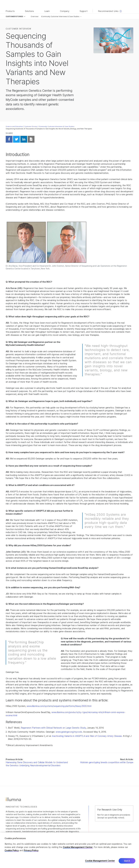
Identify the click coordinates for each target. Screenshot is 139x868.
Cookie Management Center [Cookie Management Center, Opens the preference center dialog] (100, 862)
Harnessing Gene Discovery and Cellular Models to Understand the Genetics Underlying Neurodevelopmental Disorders (37, 764)
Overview (35, 16)
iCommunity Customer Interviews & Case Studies (60, 16)
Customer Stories (31, 126)
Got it (127, 862)
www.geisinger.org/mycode (69, 732)
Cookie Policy (12, 852)
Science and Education (14, 126)
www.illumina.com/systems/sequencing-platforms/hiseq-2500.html (59, 706)
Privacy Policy (31, 852)
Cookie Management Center (78, 848)
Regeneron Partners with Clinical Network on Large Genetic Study (53, 728)
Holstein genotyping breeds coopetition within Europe (107, 762)
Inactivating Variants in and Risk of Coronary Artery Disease (87, 736)
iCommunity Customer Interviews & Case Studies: (57, 126)
